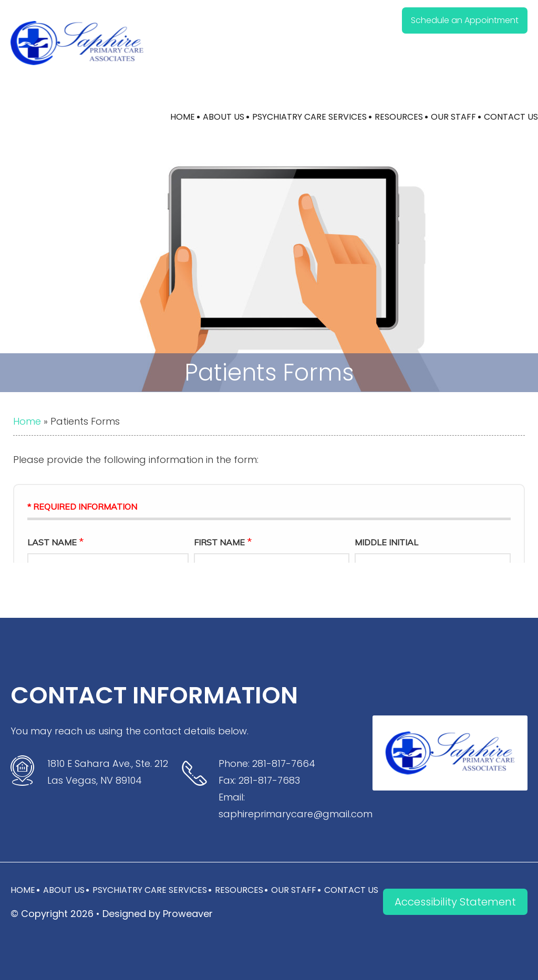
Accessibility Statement (455, 902)
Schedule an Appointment (465, 20)
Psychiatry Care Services (309, 117)
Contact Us (511, 117)
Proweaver (188, 914)
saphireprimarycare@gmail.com (296, 814)
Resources (399, 117)
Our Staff (453, 117)
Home (183, 117)
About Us (224, 117)
